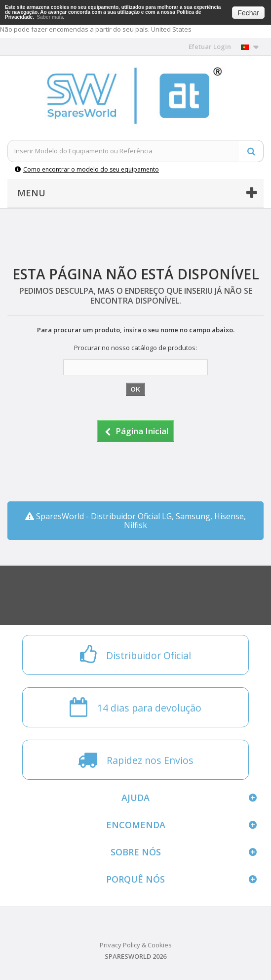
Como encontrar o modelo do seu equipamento (87, 169)
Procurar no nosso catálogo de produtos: (135, 348)
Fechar (248, 13)
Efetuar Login (210, 46)
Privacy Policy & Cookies (136, 945)
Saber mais (50, 17)
